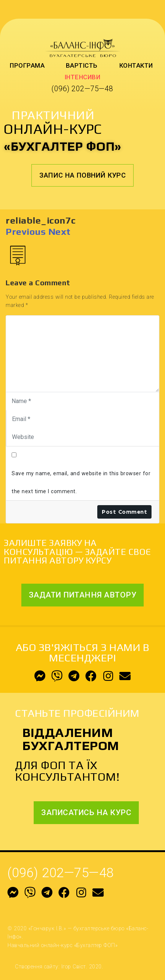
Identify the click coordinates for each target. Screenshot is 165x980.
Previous (26, 232)
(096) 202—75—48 (82, 89)
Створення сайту (37, 967)
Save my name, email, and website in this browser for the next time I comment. (81, 482)
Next (59, 232)
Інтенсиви (83, 77)
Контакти (136, 65)
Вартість (82, 65)
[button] (82, 175)
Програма (27, 65)
